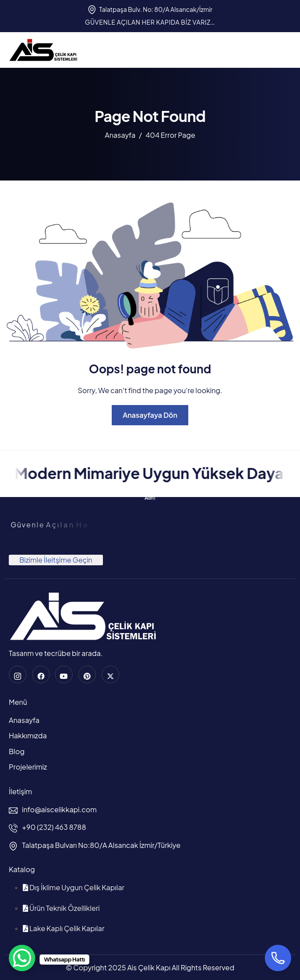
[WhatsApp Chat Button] (22, 958)
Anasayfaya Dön (150, 415)
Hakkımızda (28, 735)
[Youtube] (64, 674)
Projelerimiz (28, 767)
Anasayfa (24, 720)
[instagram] (18, 674)
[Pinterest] (87, 674)
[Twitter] (110, 674)
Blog (17, 751)
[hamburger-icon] (283, 50)
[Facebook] (41, 674)
